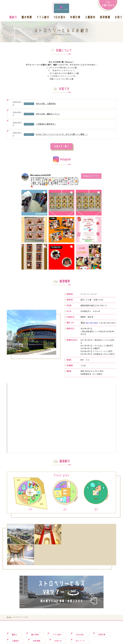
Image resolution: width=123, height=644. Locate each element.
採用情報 (105, 18)
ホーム (9, 617)
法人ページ (80, 641)
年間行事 (75, 18)
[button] (34, 203)
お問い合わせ (108, 5)
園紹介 (13, 18)
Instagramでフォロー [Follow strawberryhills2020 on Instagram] (91, 176)
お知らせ (58, 641)
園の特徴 (26, 18)
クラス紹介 (43, 18)
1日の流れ (59, 18)
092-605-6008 (92, 323)
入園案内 (90, 18)
